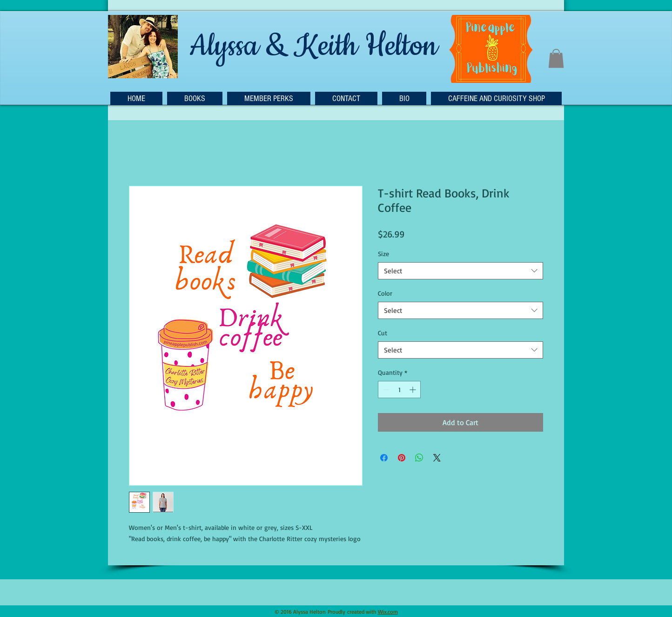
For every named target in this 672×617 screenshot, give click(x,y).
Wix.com (388, 612)
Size (383, 254)
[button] (556, 58)
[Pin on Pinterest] (402, 458)
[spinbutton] (399, 390)
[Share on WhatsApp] (419, 458)
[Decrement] (385, 390)
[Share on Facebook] (384, 458)
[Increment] (413, 390)
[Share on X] (437, 458)
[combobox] (460, 271)
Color (385, 293)
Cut (383, 333)
